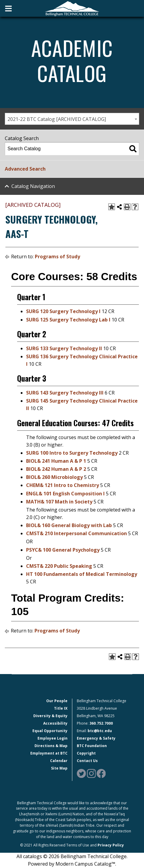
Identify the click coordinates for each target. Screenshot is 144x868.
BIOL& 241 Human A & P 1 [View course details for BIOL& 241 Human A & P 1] (56, 461)
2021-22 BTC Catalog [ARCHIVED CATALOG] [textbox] (57, 119)
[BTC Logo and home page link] (72, 8)
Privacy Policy (111, 845)
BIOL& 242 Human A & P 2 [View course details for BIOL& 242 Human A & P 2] (56, 469)
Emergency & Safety (96, 738)
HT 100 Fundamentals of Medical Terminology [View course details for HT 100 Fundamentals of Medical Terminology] (82, 574)
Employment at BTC (49, 753)
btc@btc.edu (100, 731)
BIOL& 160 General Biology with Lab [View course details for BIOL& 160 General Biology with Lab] (69, 525)
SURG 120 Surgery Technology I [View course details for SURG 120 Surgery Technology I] (63, 311)
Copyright (86, 753)
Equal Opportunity (50, 731)
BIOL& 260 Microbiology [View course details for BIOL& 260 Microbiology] (54, 477)
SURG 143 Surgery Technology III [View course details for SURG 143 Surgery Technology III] (65, 393)
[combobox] (72, 119)
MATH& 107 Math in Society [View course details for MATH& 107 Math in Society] (59, 502)
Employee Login (52, 738)
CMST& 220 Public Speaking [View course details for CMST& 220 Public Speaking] (59, 566)
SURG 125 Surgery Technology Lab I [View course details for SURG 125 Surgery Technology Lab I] (68, 320)
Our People (57, 701)
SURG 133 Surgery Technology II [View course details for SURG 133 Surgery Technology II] (64, 348)
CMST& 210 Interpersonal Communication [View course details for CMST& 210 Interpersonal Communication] (76, 533)
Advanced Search (25, 169)
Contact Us (87, 761)
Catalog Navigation (33, 186)
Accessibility (55, 723)
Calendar (59, 761)
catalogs (33, 856)
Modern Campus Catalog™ (85, 864)
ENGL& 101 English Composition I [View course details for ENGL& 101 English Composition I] (65, 494)
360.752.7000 (101, 723)
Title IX (61, 708)
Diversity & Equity (50, 716)
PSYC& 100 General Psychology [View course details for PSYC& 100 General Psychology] (63, 550)
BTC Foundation (92, 746)
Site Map (59, 768)
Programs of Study (57, 257)
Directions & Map (51, 746)
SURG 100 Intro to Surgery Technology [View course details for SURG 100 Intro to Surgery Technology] (72, 453)
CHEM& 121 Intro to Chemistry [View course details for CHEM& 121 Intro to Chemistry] (63, 485)
